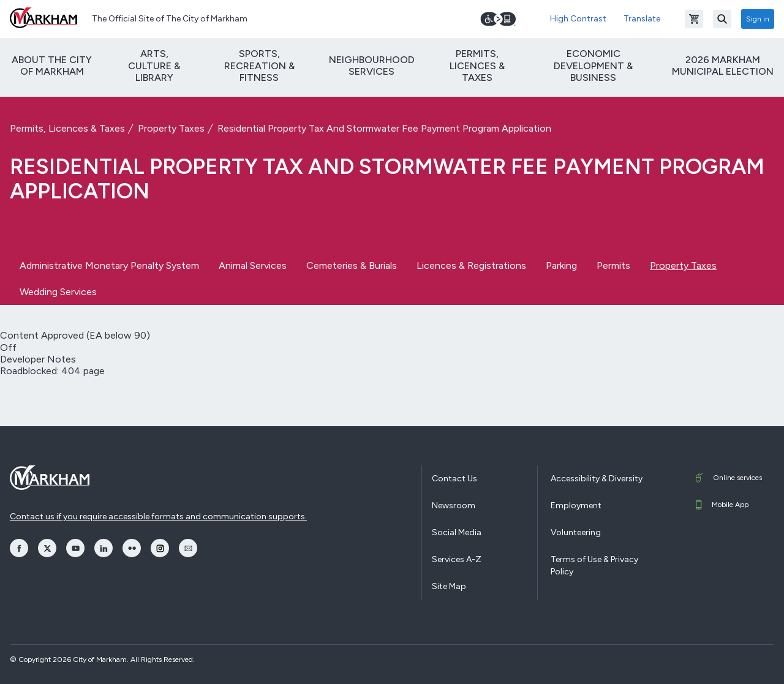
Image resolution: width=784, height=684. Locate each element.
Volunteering (576, 532)
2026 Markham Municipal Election (723, 66)
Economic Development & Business (593, 65)
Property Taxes (171, 128)
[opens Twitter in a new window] (47, 548)
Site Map (449, 586)
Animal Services (253, 265)
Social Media (457, 532)
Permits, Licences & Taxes (477, 65)
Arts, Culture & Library (154, 65)
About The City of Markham (52, 66)
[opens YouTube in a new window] (75, 548)
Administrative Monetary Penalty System (109, 265)
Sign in (758, 19)
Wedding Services (58, 292)
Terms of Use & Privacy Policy (594, 566)
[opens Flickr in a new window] (132, 548)
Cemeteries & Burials (352, 265)
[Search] (722, 19)
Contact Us (454, 479)
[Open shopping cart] (694, 19)
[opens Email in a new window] (188, 548)
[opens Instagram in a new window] (160, 548)
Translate (642, 19)
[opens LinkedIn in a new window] (104, 548)
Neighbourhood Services (372, 66)
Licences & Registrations (471, 265)
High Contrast (578, 19)
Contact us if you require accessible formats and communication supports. (158, 517)
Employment (576, 505)
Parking (561, 265)
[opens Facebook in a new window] (19, 548)
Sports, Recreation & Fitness (259, 65)
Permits (613, 265)
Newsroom (454, 505)
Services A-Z (457, 559)
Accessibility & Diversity (597, 479)
